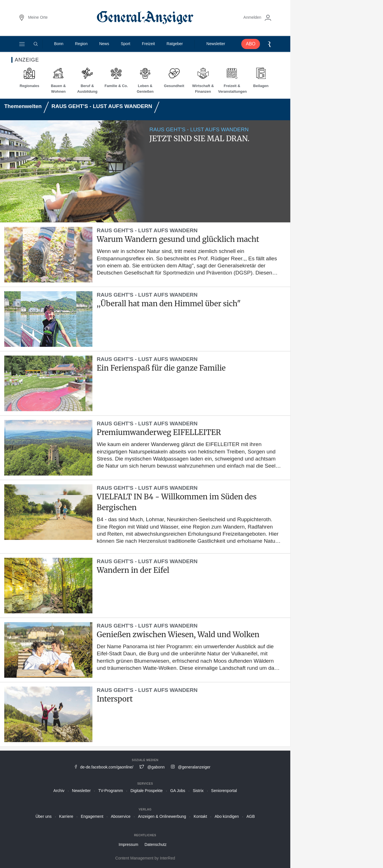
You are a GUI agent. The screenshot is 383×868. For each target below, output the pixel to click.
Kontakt (200, 816)
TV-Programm (111, 791)
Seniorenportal (224, 791)
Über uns (44, 816)
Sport (125, 44)
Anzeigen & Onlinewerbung (162, 816)
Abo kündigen (227, 816)
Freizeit (148, 44)
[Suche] (36, 44)
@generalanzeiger (194, 767)
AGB (251, 816)
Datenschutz (156, 844)
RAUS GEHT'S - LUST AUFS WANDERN (102, 106)
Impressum (129, 844)
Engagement (92, 816)
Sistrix (198, 791)
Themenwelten (23, 106)
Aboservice (121, 816)
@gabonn (156, 767)
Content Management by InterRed (145, 858)
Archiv (59, 791)
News (104, 44)
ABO (251, 44)
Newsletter (216, 44)
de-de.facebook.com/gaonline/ (107, 767)
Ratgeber (175, 44)
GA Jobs (178, 791)
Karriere (66, 816)
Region (81, 44)
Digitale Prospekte (147, 791)
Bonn (59, 44)
